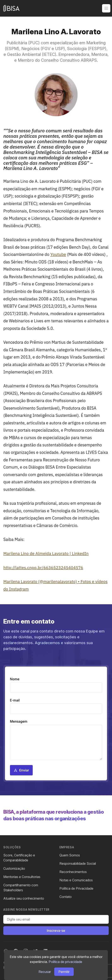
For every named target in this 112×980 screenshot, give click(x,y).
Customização (14, 868)
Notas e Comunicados (76, 880)
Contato (66, 897)
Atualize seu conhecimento (24, 898)
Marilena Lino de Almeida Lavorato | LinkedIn (46, 553)
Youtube (58, 254)
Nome (15, 679)
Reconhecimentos (73, 872)
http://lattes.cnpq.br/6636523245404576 (43, 568)
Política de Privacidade (76, 888)
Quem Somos (70, 855)
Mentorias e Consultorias (22, 877)
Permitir (64, 972)
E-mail (15, 700)
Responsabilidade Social (78, 863)
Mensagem (19, 721)
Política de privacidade (65, 962)
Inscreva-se (56, 931)
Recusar (45, 972)
